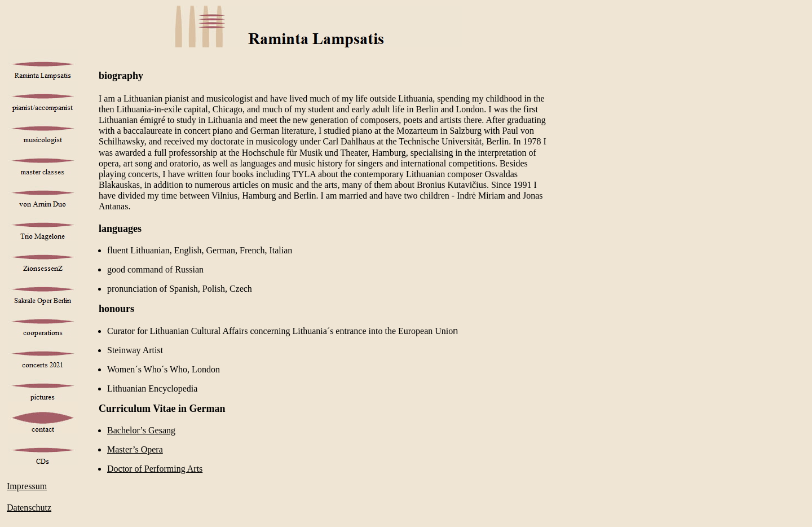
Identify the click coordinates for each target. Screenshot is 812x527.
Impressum (27, 486)
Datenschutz (29, 508)
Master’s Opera (135, 449)
